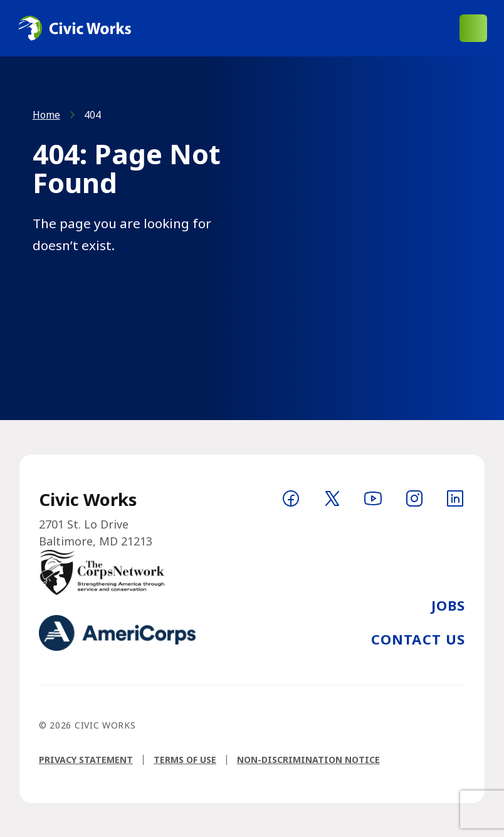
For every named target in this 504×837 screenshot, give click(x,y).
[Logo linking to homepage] (74, 28)
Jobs (448, 605)
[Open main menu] (473, 28)
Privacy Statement (86, 760)
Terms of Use (185, 760)
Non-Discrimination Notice (308, 760)
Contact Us (418, 639)
